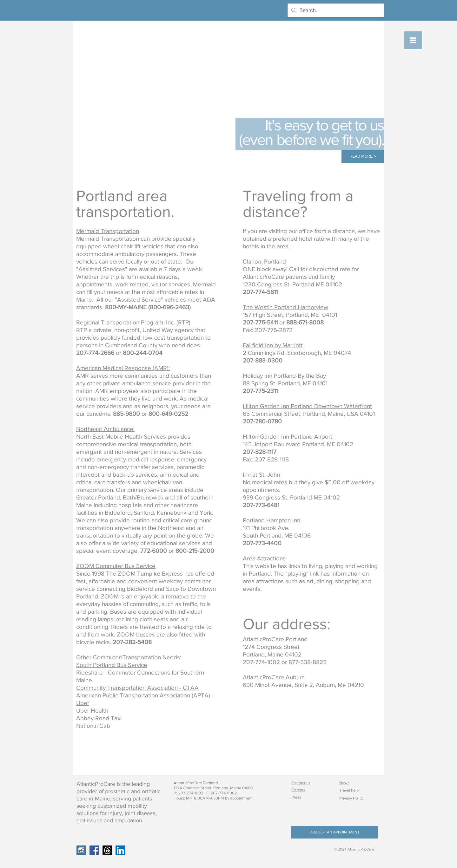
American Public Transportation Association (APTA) (143, 695)
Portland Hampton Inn (272, 520)
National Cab (93, 726)
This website (259, 566)
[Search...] (335, 10)
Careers (298, 790)
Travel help (349, 790)
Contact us (301, 783)
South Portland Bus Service (112, 665)
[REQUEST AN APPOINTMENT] (334, 832)
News (344, 783)
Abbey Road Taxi (99, 718)
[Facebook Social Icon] (94, 850)
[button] (413, 40)
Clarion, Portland (264, 261)
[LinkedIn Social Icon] (120, 850)
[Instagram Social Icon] (81, 850)
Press (296, 797)
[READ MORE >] (363, 156)
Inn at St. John (261, 475)
